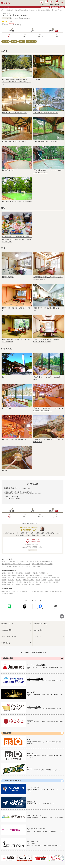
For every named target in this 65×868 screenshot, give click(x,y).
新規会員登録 (54, 7)
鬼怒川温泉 (11, 582)
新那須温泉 (21, 575)
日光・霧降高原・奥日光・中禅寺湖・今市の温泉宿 (16, 564)
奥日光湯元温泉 (16, 584)
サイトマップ (38, 636)
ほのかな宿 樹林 (35, 10)
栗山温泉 (19, 580)
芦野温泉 (4, 580)
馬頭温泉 (38, 584)
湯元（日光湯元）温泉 (35, 578)
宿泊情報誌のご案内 (40, 624)
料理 (13, 41)
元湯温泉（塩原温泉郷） (40, 573)
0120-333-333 (34, 542)
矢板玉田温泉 (20, 573)
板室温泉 (49, 582)
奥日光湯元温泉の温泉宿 (22, 10)
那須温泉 (31, 584)
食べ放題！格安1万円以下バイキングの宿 (32, 591)
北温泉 (38, 580)
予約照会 (51, 3)
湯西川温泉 (56, 582)
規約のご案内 (38, 630)
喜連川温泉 (11, 580)
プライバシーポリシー (9, 636)
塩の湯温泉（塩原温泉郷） (9, 575)
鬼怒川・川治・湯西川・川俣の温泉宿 (42, 564)
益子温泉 (36, 582)
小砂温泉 (51, 580)
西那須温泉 (11, 573)
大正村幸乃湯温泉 (47, 575)
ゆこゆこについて (45, 7)
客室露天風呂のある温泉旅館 (53, 591)
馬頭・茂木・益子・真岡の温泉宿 (31, 566)
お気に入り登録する (25, 18)
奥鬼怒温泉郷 (55, 578)
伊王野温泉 (28, 573)
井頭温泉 (32, 580)
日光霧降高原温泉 (22, 578)
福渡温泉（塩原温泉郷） (8, 578)
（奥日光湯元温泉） (46, 10)
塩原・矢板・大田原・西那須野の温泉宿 (41, 562)
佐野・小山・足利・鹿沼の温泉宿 (11, 566)
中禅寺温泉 (19, 582)
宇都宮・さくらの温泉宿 (8, 562)
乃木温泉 (4, 573)
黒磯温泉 (25, 580)
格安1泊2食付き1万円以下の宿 (10, 591)
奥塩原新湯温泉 (6, 584)
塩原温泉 (25, 584)
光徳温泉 (57, 580)
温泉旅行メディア (7, 624)
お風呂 (5, 41)
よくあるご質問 (6, 630)
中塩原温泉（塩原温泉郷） (33, 575)
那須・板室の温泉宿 (22, 562)
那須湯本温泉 (28, 582)
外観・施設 (31, 41)
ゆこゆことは (6, 643)
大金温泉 (44, 580)
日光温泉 (42, 582)
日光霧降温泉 (46, 578)
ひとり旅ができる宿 (7, 593)
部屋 (21, 41)
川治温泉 (4, 582)
